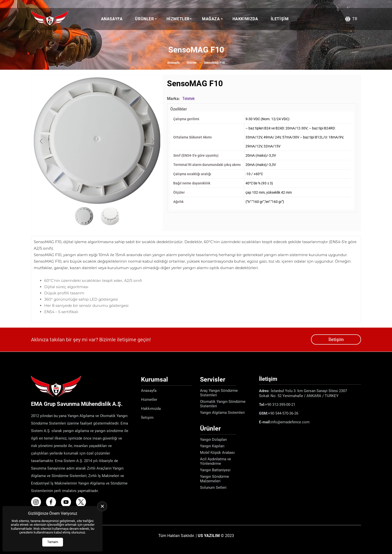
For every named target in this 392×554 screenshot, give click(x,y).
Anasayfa (112, 19)
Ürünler (144, 19)
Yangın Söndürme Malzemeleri (214, 479)
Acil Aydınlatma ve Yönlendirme (215, 461)
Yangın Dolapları (213, 440)
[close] (102, 506)
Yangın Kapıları (212, 446)
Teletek (188, 99)
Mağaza (211, 19)
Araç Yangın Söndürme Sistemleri (219, 393)
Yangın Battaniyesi (215, 470)
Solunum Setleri (213, 488)
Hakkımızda (245, 19)
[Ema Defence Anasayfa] (50, 19)
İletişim (280, 19)
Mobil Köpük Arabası (217, 453)
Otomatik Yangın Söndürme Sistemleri (223, 404)
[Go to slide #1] (84, 216)
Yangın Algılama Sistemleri (222, 413)
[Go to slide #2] (110, 216)
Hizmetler (178, 19)
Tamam (53, 542)
